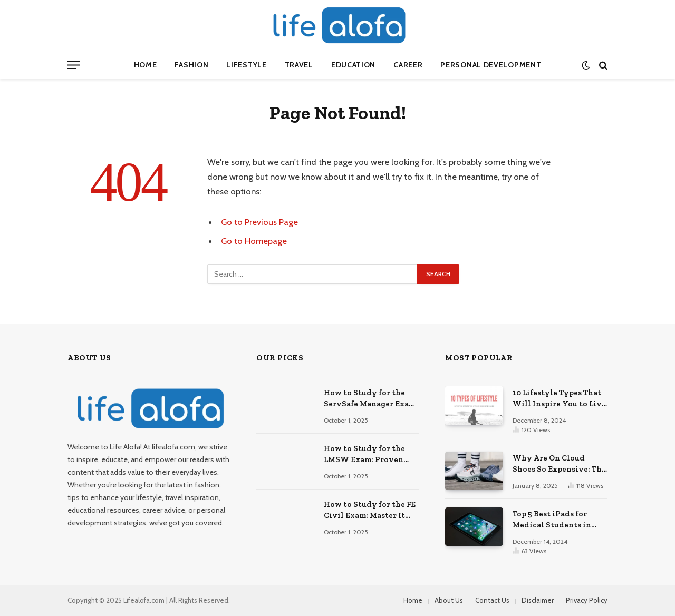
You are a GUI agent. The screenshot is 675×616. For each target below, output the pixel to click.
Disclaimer (538, 600)
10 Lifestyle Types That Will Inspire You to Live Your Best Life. (559, 399)
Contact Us (492, 600)
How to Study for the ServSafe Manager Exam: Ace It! (371, 399)
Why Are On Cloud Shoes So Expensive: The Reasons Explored (559, 464)
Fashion (191, 65)
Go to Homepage (254, 241)
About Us (449, 600)
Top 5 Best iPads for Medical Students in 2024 (552, 520)
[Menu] (74, 65)
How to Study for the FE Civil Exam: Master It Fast (370, 511)
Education (353, 65)
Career (408, 65)
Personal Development (491, 65)
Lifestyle (246, 65)
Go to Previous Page (259, 222)
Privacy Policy (587, 600)
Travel (299, 65)
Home (146, 65)
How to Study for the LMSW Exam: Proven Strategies (364, 455)
